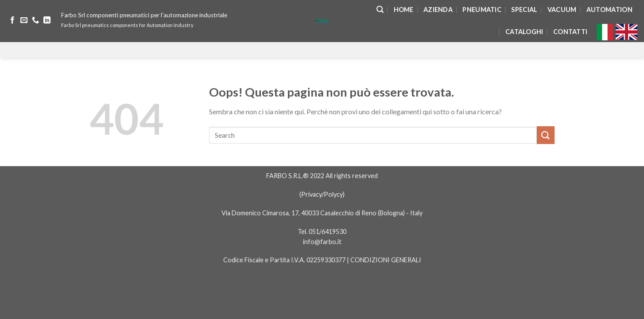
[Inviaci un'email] (24, 20)
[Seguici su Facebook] (12, 20)
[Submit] (546, 135)
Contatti (570, 32)
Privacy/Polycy (322, 194)
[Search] (380, 10)
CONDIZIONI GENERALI (386, 260)
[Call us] (35, 20)
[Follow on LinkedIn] (47, 20)
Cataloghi (524, 32)
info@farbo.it (322, 242)
